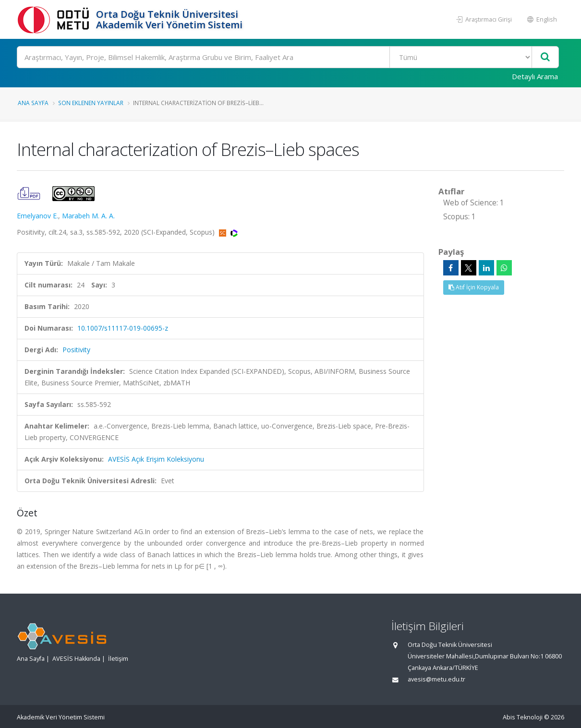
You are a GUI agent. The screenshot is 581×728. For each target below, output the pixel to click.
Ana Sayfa (33, 103)
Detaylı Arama (535, 76)
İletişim (118, 659)
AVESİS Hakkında (76, 659)
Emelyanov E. (37, 216)
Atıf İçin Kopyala (474, 287)
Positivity (76, 350)
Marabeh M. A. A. (88, 216)
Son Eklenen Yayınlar (91, 103)
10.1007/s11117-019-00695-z (123, 328)
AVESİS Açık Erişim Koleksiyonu (156, 459)
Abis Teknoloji (523, 717)
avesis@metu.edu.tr (436, 679)
